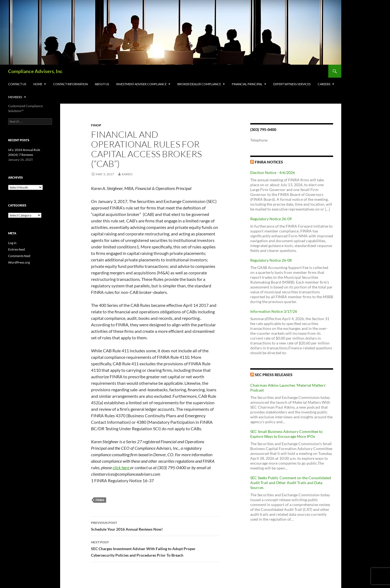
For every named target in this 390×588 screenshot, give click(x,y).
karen (127, 174)
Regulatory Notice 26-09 (271, 219)
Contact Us (17, 84)
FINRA (100, 500)
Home (38, 84)
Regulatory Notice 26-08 (271, 260)
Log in (12, 243)
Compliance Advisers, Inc (35, 71)
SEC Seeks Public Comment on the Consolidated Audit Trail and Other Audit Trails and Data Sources (291, 483)
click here (121, 467)
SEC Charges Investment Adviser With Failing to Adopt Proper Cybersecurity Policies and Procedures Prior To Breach (155, 548)
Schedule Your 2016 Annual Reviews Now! (155, 525)
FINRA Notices (269, 162)
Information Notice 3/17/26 (274, 311)
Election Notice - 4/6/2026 (273, 173)
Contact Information (70, 84)
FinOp (96, 125)
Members (15, 97)
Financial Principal (247, 84)
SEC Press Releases (274, 375)
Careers (324, 84)
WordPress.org (19, 262)
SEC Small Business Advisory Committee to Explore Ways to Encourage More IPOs (286, 434)
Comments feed (19, 256)
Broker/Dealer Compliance (199, 84)
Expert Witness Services (292, 84)
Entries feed (17, 249)
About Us (102, 84)
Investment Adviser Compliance (141, 84)
